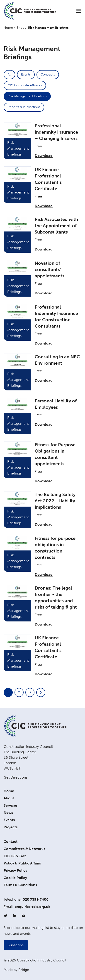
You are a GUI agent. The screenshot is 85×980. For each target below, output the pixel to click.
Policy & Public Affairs (22, 863)
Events (26, 74)
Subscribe (16, 945)
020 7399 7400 (36, 899)
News (8, 813)
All (9, 74)
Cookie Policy (15, 878)
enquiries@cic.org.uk (33, 907)
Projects (11, 827)
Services (11, 805)
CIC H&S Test (15, 856)
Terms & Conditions (20, 885)
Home (8, 28)
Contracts (48, 74)
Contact (11, 842)
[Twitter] (5, 916)
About (9, 798)
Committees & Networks (24, 849)
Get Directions (16, 777)
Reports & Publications (24, 107)
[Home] (30, 11)
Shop (21, 28)
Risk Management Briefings (27, 96)
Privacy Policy (15, 870)
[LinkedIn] (15, 916)
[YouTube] (24, 916)
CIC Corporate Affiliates (25, 85)
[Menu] (79, 11)
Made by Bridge (16, 970)
